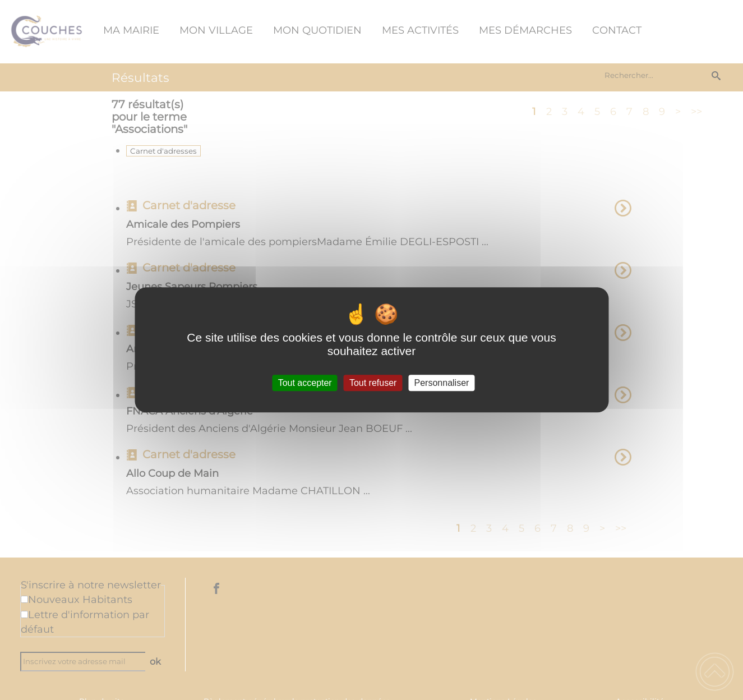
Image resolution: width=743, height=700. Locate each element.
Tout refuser (373, 383)
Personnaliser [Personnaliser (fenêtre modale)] (442, 383)
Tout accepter (305, 383)
